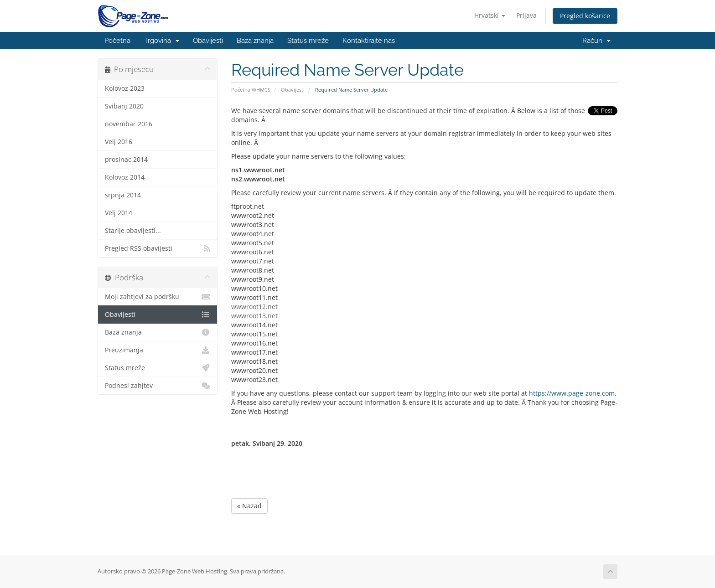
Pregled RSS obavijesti (158, 248)
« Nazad (249, 506)
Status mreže (308, 41)
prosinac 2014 (126, 160)
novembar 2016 (129, 124)
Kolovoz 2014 (125, 177)
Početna (117, 41)
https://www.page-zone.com (572, 393)
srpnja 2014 (123, 195)
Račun (596, 41)
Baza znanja (255, 41)
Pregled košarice (585, 16)
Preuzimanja (158, 350)
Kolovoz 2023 (125, 88)
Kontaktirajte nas (369, 41)
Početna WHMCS (251, 90)
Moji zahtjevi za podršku (158, 297)
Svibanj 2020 (124, 106)
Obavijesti (208, 41)
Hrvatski (490, 15)
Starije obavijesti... (133, 231)
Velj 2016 (119, 142)
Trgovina (162, 41)
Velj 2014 (119, 213)
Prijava (526, 15)
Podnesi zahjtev (158, 386)
